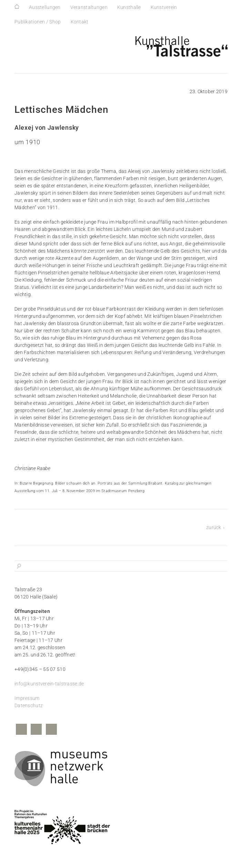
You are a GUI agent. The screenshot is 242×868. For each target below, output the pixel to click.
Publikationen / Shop (38, 22)
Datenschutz (29, 705)
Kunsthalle (129, 7)
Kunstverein (164, 7)
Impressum (27, 698)
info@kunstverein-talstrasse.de (49, 684)
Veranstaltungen (89, 7)
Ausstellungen (45, 7)
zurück (214, 527)
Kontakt (80, 22)
